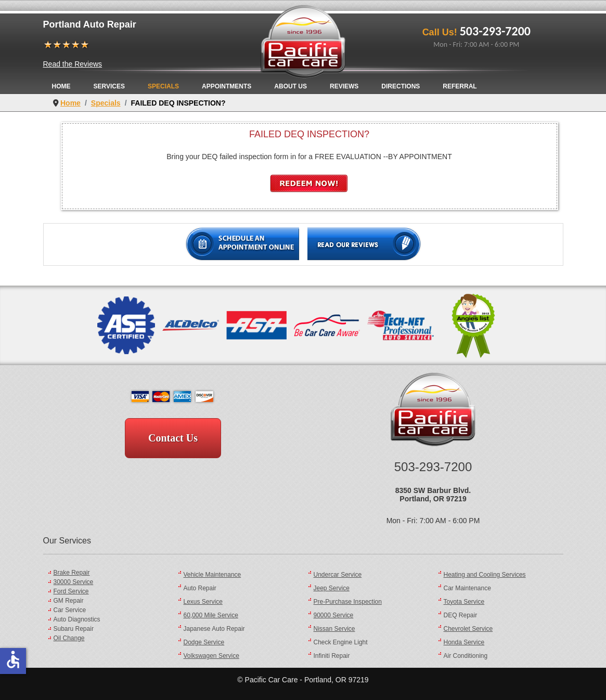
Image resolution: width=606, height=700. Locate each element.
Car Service (70, 610)
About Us (291, 86)
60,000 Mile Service (211, 615)
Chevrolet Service (468, 629)
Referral (460, 86)
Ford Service (71, 591)
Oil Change (69, 638)
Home (61, 86)
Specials (163, 86)
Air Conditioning (466, 656)
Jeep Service (332, 588)
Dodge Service (204, 642)
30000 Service (74, 582)
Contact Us (173, 438)
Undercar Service (338, 575)
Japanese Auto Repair (214, 629)
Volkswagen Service (211, 656)
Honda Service (464, 642)
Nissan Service (334, 629)
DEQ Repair (461, 615)
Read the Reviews (73, 64)
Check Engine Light (341, 642)
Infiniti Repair (332, 656)
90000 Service (334, 615)
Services (109, 86)
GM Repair (69, 601)
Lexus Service (203, 602)
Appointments (227, 86)
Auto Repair (200, 588)
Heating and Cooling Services (485, 575)
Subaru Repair (74, 629)
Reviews (344, 86)
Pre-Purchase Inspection (348, 602)
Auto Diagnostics (77, 619)
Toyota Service (464, 602)
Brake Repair (72, 573)
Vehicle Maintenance (212, 575)
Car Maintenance (467, 588)
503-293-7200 (495, 31)
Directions (401, 86)
